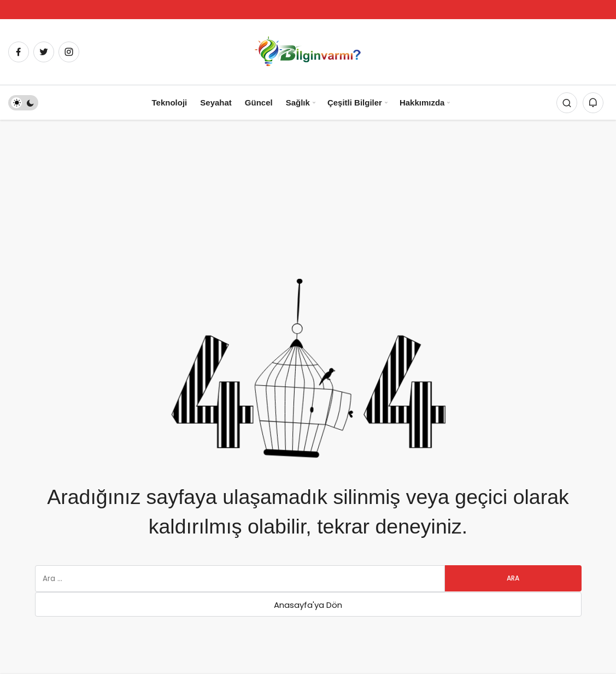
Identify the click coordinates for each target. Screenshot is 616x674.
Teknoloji (170, 102)
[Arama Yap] (567, 103)
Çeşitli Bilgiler (355, 102)
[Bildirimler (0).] (593, 103)
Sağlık (298, 102)
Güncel (259, 102)
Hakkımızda (422, 102)
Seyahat (216, 102)
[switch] (23, 103)
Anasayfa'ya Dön (308, 605)
